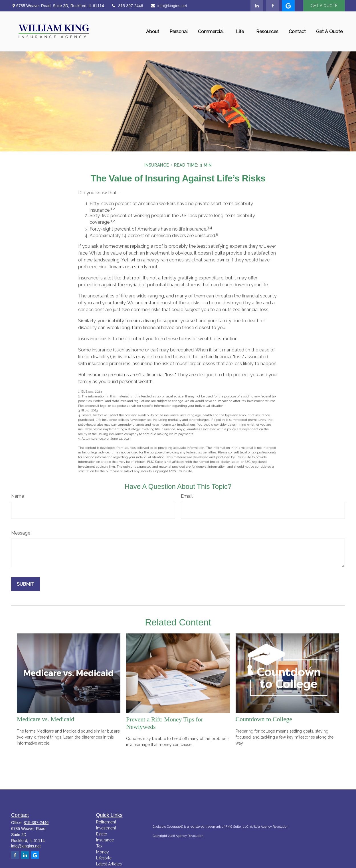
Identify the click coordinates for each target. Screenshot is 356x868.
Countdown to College (264, 719)
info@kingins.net (169, 6)
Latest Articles (109, 864)
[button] (153, 31)
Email (187, 496)
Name (18, 496)
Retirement (106, 822)
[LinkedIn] (257, 6)
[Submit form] (26, 584)
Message (21, 533)
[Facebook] (273, 6)
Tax (99, 846)
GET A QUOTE (324, 6)
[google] (288, 6)
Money (103, 852)
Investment (106, 828)
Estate (102, 834)
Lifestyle (104, 858)
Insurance (105, 840)
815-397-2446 (127, 6)
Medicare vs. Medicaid (45, 719)
